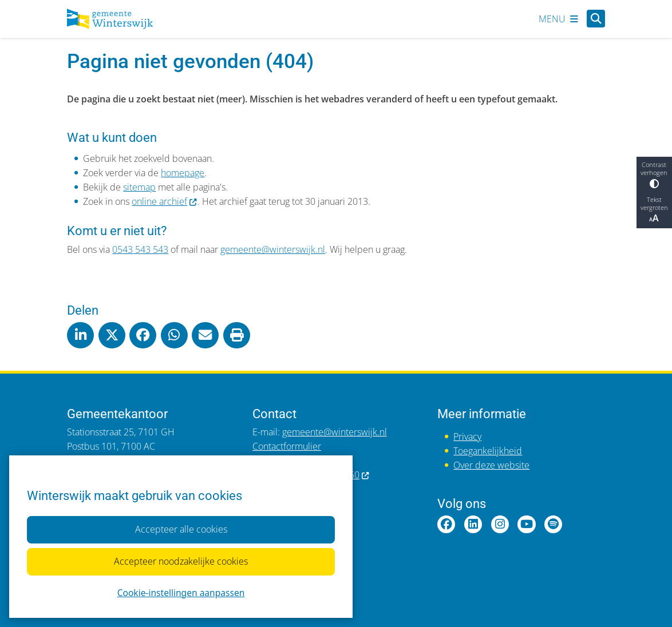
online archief (164, 201)
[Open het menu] (558, 19)
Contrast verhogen (654, 174)
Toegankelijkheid (488, 451)
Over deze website (491, 465)
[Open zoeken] (596, 19)
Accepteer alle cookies (181, 529)
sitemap (139, 187)
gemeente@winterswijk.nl (273, 249)
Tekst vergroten (654, 210)
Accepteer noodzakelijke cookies (181, 561)
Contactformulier (287, 446)
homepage (183, 173)
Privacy (467, 436)
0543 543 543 (140, 249)
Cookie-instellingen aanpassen (181, 592)
